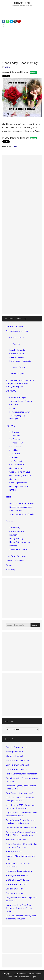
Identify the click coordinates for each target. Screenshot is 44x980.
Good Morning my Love (20, 472)
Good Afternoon (17, 465)
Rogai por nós (16, 511)
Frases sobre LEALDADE (16, 884)
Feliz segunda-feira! (14, 752)
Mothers (13, 546)
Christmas (14, 405)
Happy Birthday (16, 538)
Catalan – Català (16, 338)
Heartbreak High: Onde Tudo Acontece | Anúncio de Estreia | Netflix (20, 908)
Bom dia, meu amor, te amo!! (22, 503)
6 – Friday (14, 450)
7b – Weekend (16, 461)
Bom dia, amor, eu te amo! (17, 765)
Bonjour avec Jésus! (14, 889)
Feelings (10, 521)
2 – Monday (14, 436)
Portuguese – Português (20, 361)
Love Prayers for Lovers (20, 412)
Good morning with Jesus (20, 475)
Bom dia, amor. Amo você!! (17, 760)
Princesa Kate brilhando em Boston (21, 828)
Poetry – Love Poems (15, 561)
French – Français (17, 350)
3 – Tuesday (15, 439)
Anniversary (15, 528)
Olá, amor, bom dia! (14, 756)
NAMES (13, 490)
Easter (12, 408)
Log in (33, 977)
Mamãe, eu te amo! (14, 852)
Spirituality (11, 570)
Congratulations (17, 531)
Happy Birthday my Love (20, 542)
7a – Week (14, 457)
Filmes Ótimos (19, 367)
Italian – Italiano (16, 357)
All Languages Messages (17, 331)
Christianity (11, 391)
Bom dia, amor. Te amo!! (16, 769)
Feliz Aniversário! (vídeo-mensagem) (22, 774)
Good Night (14, 479)
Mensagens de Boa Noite (17, 875)
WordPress (24, 977)
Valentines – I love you (19, 549)
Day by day (11, 425)
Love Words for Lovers (16, 556)
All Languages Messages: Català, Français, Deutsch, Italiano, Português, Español (20, 383)
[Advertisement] (22, 34)
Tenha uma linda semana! (17, 840)
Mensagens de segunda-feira (19, 871)
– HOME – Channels (15, 327)
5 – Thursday (15, 446)
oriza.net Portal (22, 3)
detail (8, 497)
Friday (15, 146)
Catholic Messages (18, 397)
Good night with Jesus (19, 486)
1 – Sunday (14, 432)
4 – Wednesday (16, 443)
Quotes (9, 565)
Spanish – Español (17, 373)
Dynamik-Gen (25, 974)
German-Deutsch (17, 354)
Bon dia (16, 344)
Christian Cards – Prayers (21, 401)
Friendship (14, 535)
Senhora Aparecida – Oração (22, 514)
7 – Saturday (15, 454)
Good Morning (16, 468)
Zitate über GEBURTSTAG (17, 880)
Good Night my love (18, 483)
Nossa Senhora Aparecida (21, 507)
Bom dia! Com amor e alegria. (19, 747)
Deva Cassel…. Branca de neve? (19, 793)
